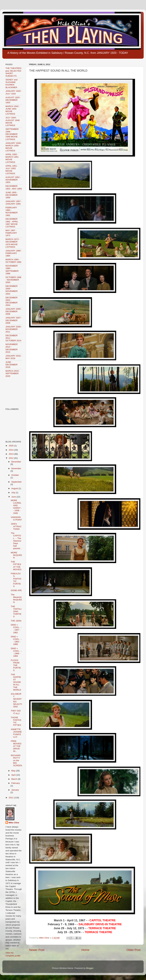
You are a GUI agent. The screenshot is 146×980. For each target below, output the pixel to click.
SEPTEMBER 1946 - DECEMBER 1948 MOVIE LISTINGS (12, 134)
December (16, 462)
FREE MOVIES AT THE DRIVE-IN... (16, 746)
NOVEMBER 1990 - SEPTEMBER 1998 (12, 270)
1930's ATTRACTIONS (16, 526)
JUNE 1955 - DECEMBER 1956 (12, 195)
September (16, 482)
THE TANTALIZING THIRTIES (16, 612)
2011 (11, 798)
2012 (11, 458)
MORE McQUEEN (16, 555)
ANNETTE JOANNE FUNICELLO (16, 733)
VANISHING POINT (16, 518)
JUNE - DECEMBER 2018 (12, 365)
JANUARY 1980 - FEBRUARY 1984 (14, 253)
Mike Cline (14, 823)
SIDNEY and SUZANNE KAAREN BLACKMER (11, 84)
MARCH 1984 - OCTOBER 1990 (13, 261)
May (14, 771)
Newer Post (37, 950)
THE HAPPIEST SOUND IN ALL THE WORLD (16, 682)
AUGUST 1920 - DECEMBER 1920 (13, 100)
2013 (11, 454)
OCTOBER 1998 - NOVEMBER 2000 (13, 280)
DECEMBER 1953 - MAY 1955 (14, 187)
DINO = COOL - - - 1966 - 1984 (16, 652)
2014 (11, 450)
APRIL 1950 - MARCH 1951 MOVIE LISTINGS (12, 158)
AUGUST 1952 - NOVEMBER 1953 (13, 180)
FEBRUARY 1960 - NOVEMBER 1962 (12, 211)
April (14, 775)
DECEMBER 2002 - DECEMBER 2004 (12, 301)
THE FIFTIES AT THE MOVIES (16, 566)
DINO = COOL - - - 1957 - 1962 (16, 629)
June (14, 497)
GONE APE (16, 590)
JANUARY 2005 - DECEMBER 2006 (14, 311)
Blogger (90, 968)
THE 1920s (16, 621)
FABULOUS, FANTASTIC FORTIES (16, 580)
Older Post (134, 950)
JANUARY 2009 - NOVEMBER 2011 (14, 329)
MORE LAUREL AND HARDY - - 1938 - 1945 (16, 507)
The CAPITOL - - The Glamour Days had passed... (16, 541)
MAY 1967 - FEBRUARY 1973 (11, 233)
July (14, 493)
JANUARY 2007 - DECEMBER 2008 (14, 320)
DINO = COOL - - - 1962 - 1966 (16, 640)
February (16, 783)
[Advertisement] (15, 392)
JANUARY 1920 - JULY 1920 (14, 92)
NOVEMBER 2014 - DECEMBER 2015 (12, 348)
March (15, 779)
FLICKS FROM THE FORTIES (16, 665)
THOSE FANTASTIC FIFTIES (16, 721)
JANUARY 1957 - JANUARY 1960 (14, 203)
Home (85, 950)
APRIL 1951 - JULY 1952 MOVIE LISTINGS (12, 170)
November (16, 468)
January (15, 790)
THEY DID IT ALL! (16, 712)
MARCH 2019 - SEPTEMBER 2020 (13, 373)
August (15, 488)
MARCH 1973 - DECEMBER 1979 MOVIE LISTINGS (13, 243)
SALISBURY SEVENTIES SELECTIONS (16, 700)
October (15, 475)
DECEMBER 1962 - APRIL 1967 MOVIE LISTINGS (12, 223)
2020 (11, 446)
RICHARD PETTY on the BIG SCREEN (16, 761)
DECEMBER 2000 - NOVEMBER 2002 (12, 290)
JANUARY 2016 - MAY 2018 (14, 357)
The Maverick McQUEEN (16, 598)
